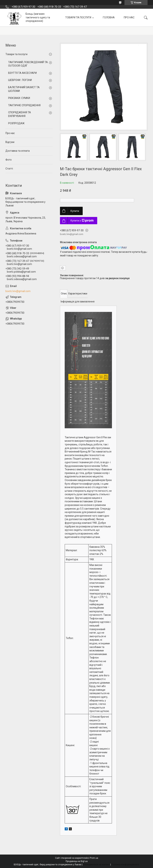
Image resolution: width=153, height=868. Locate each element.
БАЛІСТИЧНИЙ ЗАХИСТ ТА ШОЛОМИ (24, 89)
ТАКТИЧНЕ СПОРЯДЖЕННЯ (24, 105)
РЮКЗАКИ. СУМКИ (19, 98)
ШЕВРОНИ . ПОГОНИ (20, 80)
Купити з (82, 221)
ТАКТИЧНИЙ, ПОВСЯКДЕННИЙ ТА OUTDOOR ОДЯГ (28, 64)
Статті (9, 169)
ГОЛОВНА (109, 17)
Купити (75, 211)
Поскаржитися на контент (96, 865)
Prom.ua (94, 858)
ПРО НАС (129, 17)
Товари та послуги (16, 54)
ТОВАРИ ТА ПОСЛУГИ (78, 17)
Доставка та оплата (18, 151)
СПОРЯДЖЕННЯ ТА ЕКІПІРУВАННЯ (20, 114)
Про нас (10, 133)
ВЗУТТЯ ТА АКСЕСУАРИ (22, 73)
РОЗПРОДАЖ (16, 123)
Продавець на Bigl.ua (77, 861)
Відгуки (10, 142)
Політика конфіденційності (125, 865)
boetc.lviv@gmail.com (18, 291)
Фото (9, 160)
